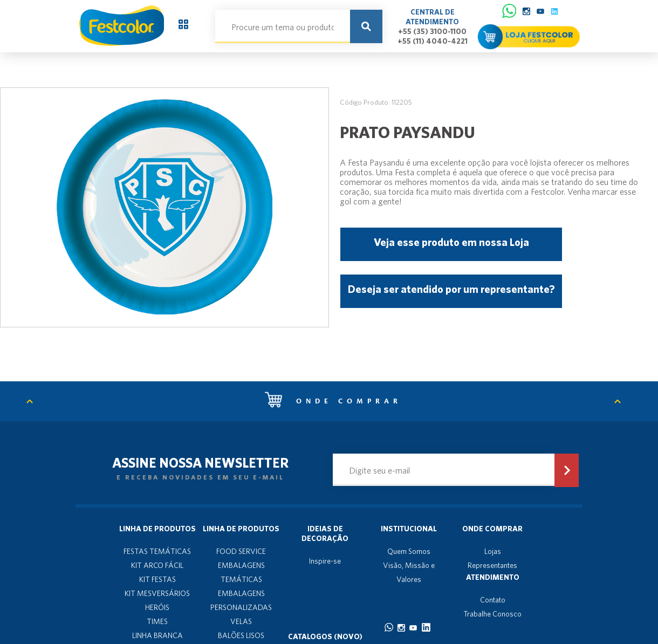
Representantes (492, 565)
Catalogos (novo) (325, 636)
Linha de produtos (157, 529)
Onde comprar (333, 401)
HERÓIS (157, 607)
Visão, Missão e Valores (409, 572)
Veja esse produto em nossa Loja (451, 242)
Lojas (493, 551)
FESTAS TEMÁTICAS (157, 551)
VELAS (241, 621)
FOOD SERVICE (241, 551)
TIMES (157, 621)
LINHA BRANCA (157, 635)
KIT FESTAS (157, 579)
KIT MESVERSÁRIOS (157, 593)
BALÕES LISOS (241, 635)
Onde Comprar (492, 529)
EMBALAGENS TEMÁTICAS (241, 572)
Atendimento (493, 577)
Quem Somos (409, 551)
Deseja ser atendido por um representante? (451, 289)
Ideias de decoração (325, 533)
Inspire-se (325, 561)
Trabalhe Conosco (492, 614)
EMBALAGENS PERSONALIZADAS (241, 600)
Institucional (409, 529)
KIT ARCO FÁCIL (157, 565)
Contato (493, 600)
